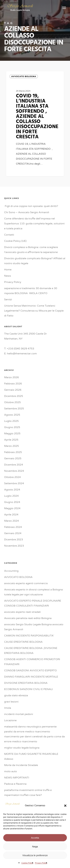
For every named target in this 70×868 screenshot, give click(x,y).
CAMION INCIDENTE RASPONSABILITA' (29, 636)
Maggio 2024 (12, 508)
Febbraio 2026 (13, 384)
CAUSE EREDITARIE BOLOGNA (23, 642)
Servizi (8, 300)
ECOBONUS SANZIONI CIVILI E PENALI (29, 689)
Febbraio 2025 (13, 452)
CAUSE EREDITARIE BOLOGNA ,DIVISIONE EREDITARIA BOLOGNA (31, 651)
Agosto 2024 (12, 490)
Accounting (11, 571)
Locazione (10, 720)
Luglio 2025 (11, 421)
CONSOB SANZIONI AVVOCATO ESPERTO (30, 671)
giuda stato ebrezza (16, 695)
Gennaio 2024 (13, 533)
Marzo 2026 (11, 377)
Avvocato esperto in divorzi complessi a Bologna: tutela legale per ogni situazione (34, 592)
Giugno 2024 (12, 502)
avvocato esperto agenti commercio (26, 583)
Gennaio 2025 (13, 458)
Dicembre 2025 (14, 396)
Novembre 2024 (14, 471)
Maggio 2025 (12, 434)
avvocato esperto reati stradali (22, 612)
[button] (65, 825)
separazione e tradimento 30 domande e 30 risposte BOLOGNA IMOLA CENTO (31, 291)
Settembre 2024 (14, 483)
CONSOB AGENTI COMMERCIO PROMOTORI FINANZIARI (32, 662)
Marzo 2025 (11, 446)
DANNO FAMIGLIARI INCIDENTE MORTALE (31, 677)
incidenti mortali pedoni (19, 714)
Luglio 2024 (11, 496)
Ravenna (9, 808)
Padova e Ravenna (15, 784)
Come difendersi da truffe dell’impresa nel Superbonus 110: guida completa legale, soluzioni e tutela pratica (34, 224)
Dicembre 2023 (14, 540)
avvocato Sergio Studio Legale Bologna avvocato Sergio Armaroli (34, 627)
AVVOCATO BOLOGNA (24, 76)
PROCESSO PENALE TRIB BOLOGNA (27, 801)
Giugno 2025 (12, 427)
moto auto (11, 771)
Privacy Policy (13, 282)
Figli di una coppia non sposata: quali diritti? (31, 206)
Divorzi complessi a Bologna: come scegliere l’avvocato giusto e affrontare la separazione (31, 250)
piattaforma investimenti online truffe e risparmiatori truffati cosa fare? (28, 793)
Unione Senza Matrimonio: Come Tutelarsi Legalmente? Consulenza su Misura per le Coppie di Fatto (34, 311)
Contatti (9, 235)
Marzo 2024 (11, 521)
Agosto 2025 (12, 415)
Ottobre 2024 (12, 477)
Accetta (35, 857)
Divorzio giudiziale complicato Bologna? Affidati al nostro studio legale (35, 261)
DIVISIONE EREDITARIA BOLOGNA (26, 683)
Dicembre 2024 (14, 465)
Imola (8, 708)
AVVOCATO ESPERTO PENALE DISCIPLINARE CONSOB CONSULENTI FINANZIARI (33, 603)
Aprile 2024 (11, 515)
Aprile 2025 (11, 440)
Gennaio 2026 (13, 390)
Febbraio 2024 (13, 527)
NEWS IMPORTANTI (17, 778)
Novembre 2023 (14, 546)
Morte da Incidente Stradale (21, 765)
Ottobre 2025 (12, 402)
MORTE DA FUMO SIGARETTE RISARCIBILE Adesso (31, 756)
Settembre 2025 (14, 409)
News (8, 276)
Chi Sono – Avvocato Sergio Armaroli (27, 212)
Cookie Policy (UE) (15, 241)
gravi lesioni (11, 702)
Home (8, 270)
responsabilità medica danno (22, 814)
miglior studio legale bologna (22, 748)
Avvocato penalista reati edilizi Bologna (28, 618)
